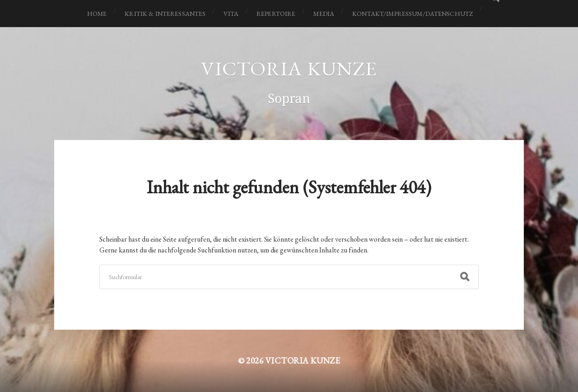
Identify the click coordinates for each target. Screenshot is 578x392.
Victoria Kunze (289, 68)
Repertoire (276, 14)
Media (324, 14)
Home (97, 14)
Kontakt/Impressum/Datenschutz (413, 14)
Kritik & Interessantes (165, 14)
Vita (231, 14)
